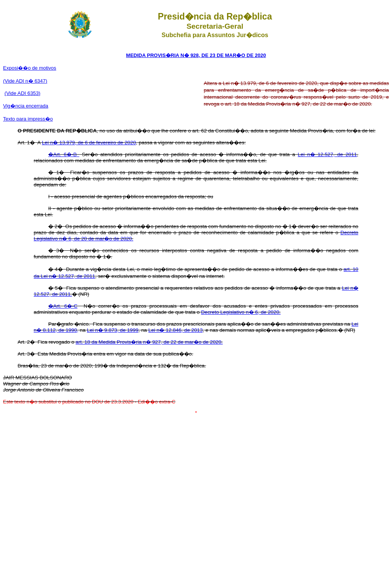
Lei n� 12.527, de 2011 (327, 154)
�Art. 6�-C (63, 306)
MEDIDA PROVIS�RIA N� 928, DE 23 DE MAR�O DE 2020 (196, 55)
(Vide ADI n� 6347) (25, 81)
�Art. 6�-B (64, 154)
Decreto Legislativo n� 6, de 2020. (241, 312)
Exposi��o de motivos (30, 68)
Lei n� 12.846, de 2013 (175, 330)
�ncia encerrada (26, 106)
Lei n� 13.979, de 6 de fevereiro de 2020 (89, 143)
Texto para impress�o (28, 119)
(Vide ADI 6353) (23, 93)
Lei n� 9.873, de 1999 (113, 330)
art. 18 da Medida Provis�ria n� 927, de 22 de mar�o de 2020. (149, 342)
